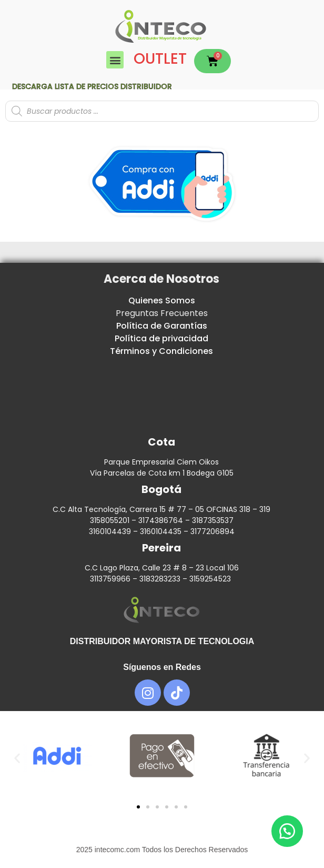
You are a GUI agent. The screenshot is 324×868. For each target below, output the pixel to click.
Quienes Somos (162, 300)
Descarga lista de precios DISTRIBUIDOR (92, 86)
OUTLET (160, 59)
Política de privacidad (161, 338)
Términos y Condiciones (161, 351)
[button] (115, 60)
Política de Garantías (162, 326)
